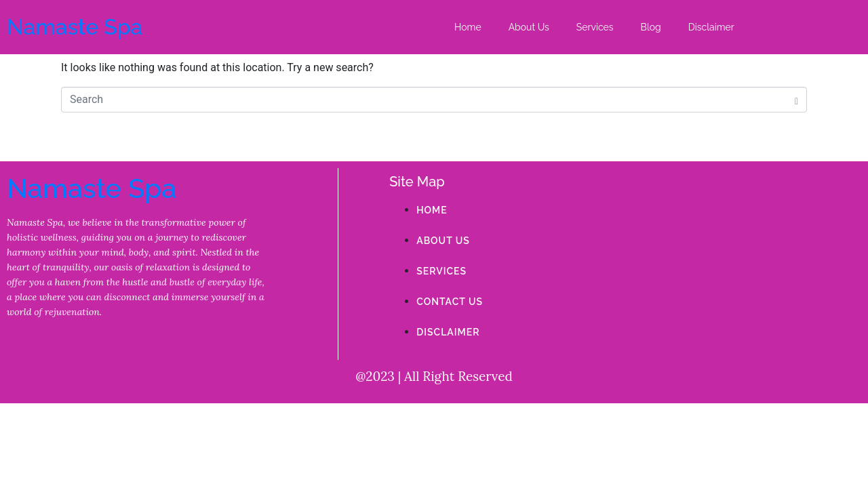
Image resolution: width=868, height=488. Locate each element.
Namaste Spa (75, 27)
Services (595, 27)
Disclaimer (711, 27)
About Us (529, 27)
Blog (651, 27)
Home (468, 27)
